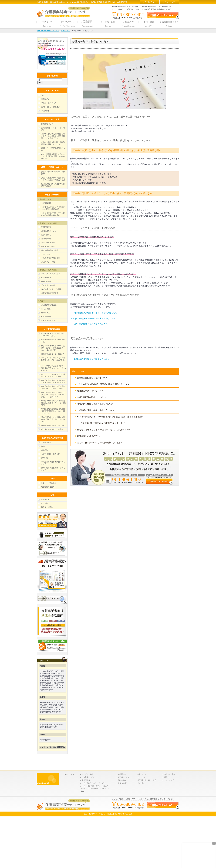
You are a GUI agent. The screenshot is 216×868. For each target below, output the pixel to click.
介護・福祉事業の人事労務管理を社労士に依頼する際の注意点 (53, 179)
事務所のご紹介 (124, 777)
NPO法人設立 (46, 317)
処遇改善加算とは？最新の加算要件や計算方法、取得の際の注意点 (53, 419)
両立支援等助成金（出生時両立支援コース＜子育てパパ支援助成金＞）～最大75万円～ (53, 395)
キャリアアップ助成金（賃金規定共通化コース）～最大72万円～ (53, 360)
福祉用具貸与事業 (48, 246)
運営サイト (45, 500)
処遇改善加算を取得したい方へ (91, 397)
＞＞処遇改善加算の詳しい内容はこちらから (90, 359)
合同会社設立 (46, 313)
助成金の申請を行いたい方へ (90, 391)
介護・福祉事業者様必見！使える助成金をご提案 (53, 335)
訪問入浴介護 (46, 239)
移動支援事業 (46, 281)
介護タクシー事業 (48, 262)
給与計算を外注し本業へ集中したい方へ (95, 404)
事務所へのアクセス (49, 103)
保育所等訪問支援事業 (50, 293)
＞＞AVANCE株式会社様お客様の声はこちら (90, 324)
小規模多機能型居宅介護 (51, 258)
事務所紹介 (45, 99)
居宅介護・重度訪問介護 (51, 274)
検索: (38, 80)
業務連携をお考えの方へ (88, 436)
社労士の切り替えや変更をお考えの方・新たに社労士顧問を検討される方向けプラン (53, 136)
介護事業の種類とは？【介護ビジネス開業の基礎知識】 (53, 208)
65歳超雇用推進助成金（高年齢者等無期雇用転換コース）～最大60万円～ (53, 411)
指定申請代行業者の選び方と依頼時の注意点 (53, 185)
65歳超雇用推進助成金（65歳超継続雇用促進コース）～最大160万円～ (54, 403)
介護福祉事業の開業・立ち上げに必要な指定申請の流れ (53, 214)
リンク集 (44, 503)
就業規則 (45, 450)
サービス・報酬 (87, 774)
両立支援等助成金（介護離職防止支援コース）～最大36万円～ (53, 381)
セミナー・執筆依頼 (49, 483)
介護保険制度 (46, 203)
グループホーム (47, 254)
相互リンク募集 (47, 507)
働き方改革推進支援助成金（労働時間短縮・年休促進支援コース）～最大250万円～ (53, 348)
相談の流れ (45, 111)
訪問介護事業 (46, 227)
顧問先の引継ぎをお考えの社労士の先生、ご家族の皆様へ (104, 430)
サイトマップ (170, 2)
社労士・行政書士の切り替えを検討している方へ (100, 443)
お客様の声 (122, 774)
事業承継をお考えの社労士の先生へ (126, 6)
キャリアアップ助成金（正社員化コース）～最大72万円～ (53, 375)
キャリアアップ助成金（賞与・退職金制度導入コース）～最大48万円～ (54, 368)
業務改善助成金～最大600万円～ (54, 354)
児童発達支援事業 (48, 285)
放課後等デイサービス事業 (51, 289)
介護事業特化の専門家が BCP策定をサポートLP (103, 423)
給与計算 (45, 458)
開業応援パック (47, 124)
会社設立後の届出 (48, 320)
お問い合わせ (142, 774)
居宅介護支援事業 (48, 243)
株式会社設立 (46, 309)
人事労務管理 (46, 442)
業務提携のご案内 (48, 487)
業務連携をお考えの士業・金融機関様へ (157, 6)
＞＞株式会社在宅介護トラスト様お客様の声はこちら (94, 313)
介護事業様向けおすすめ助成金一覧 (53, 341)
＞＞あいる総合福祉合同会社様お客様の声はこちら (93, 318)
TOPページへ (46, 95)
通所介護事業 (46, 235)
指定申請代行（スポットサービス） (53, 129)
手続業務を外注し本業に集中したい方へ (95, 410)
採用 (43, 446)
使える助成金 (123, 783)
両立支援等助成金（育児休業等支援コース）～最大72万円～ (53, 387)
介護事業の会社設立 (49, 305)
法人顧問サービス (88, 777)
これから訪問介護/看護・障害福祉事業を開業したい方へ (103, 384)
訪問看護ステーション (50, 231)
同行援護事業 (46, 278)
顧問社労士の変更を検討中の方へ (92, 378)
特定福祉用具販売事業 (50, 250)
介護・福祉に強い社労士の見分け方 (53, 173)
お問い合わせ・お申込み (51, 107)
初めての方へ (78, 371)
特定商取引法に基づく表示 (147, 780)
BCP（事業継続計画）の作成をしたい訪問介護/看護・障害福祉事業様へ (110, 417)
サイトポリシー (150, 2)
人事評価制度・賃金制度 (51, 454)
